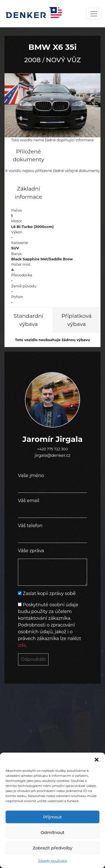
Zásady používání (53, 861)
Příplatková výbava (77, 320)
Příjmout (53, 817)
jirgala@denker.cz (53, 455)
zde (22, 645)
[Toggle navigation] (94, 14)
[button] (97, 760)
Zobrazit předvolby (53, 848)
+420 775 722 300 (53, 449)
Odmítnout (53, 832)
